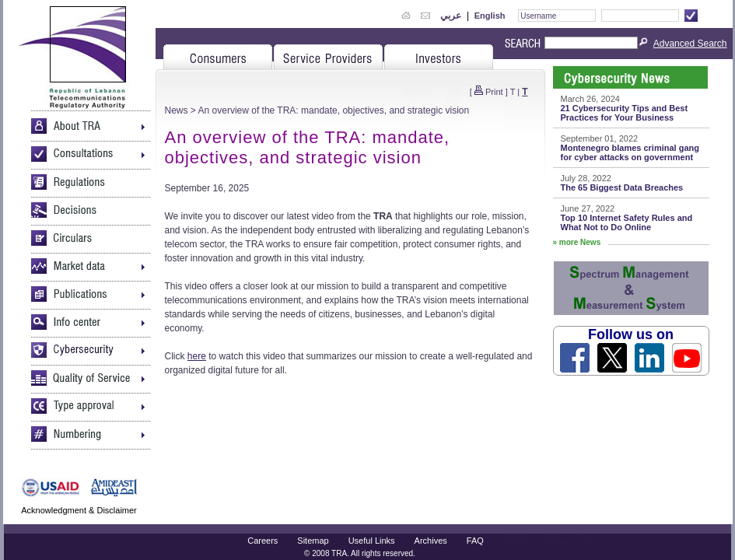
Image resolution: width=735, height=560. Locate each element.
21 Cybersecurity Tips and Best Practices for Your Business (625, 113)
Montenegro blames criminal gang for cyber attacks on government (630, 152)
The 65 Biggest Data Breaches (622, 187)
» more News (577, 242)
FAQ (475, 541)
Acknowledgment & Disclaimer (79, 510)
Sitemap (313, 541)
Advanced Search (690, 44)
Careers (262, 541)
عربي (451, 16)
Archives (431, 541)
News (177, 110)
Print (494, 92)
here (197, 356)
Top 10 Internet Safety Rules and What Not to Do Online (627, 222)
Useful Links (372, 541)
